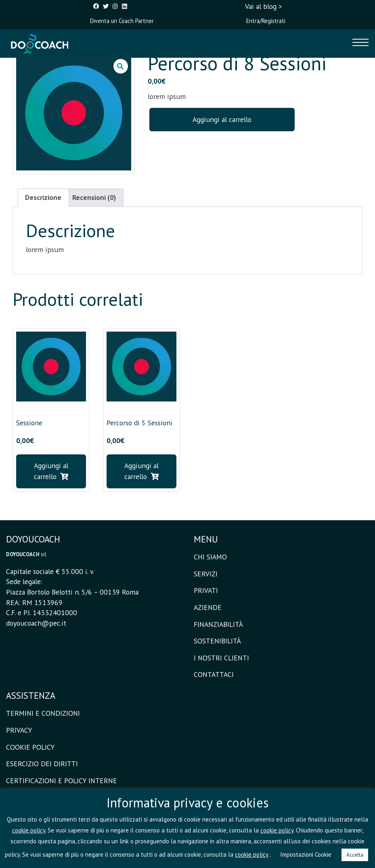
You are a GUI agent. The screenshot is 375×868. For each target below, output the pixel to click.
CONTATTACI (214, 674)
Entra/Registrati (266, 21)
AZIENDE (208, 607)
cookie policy (29, 830)
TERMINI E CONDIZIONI (43, 713)
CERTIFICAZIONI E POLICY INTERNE (62, 781)
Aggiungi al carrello (222, 119)
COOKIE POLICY (30, 747)
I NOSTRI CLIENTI (221, 658)
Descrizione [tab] (43, 197)
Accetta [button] (355, 855)
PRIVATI (206, 590)
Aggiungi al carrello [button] (51, 471)
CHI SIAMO (210, 557)
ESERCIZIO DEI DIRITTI (42, 764)
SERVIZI (206, 574)
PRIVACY (19, 730)
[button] (121, 66)
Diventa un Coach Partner (122, 21)
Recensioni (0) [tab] (94, 197)
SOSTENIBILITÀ (217, 641)
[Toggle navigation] (360, 44)
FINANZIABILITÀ (218, 624)
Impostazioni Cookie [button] (306, 854)
